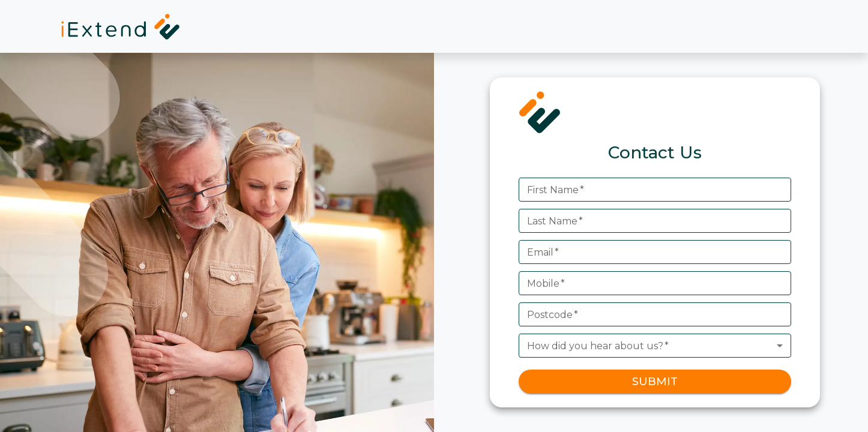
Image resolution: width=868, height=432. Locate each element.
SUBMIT (655, 382)
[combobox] (655, 346)
